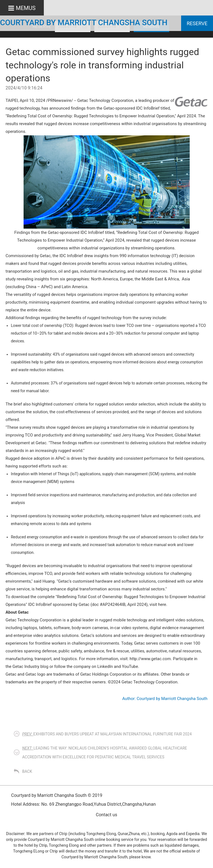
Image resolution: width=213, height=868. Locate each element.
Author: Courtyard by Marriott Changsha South (165, 699)
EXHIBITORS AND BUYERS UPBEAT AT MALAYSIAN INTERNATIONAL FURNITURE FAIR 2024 (107, 734)
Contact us (107, 815)
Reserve (197, 23)
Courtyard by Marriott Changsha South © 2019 (57, 795)
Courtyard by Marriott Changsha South (84, 23)
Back (27, 771)
